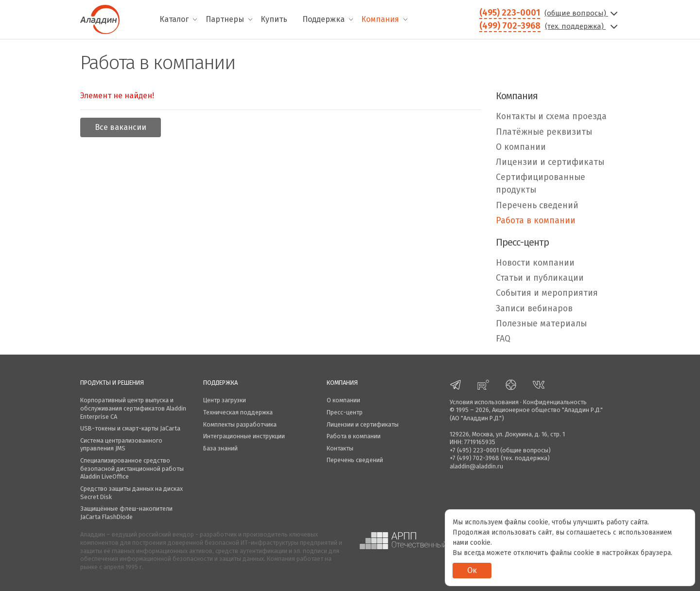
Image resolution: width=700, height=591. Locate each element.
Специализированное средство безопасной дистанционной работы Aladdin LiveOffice (132, 468)
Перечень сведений (537, 206)
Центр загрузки (225, 400)
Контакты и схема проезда (551, 116)
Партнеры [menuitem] (225, 19)
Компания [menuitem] (380, 19)
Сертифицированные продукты (541, 184)
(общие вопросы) (582, 13)
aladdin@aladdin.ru (476, 466)
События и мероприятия (547, 293)
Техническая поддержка (238, 412)
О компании (521, 147)
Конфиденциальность (555, 402)
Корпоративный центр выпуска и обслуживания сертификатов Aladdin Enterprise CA (133, 408)
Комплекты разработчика (240, 424)
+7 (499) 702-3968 (474, 458)
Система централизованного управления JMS (121, 445)
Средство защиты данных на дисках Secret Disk (131, 493)
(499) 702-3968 (510, 26)
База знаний (220, 448)
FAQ (503, 339)
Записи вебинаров (534, 309)
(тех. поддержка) (582, 26)
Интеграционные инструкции (244, 436)
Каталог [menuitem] (174, 19)
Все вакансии (121, 127)
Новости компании (535, 263)
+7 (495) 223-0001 (474, 450)
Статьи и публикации (540, 278)
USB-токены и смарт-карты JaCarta (130, 428)
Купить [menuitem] (274, 19)
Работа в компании (536, 221)
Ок (472, 570)
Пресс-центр (345, 412)
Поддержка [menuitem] (324, 19)
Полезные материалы (541, 324)
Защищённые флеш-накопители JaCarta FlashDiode (126, 513)
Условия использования (484, 402)
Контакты (340, 448)
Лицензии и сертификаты (550, 162)
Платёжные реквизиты (544, 132)
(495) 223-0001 (510, 13)
